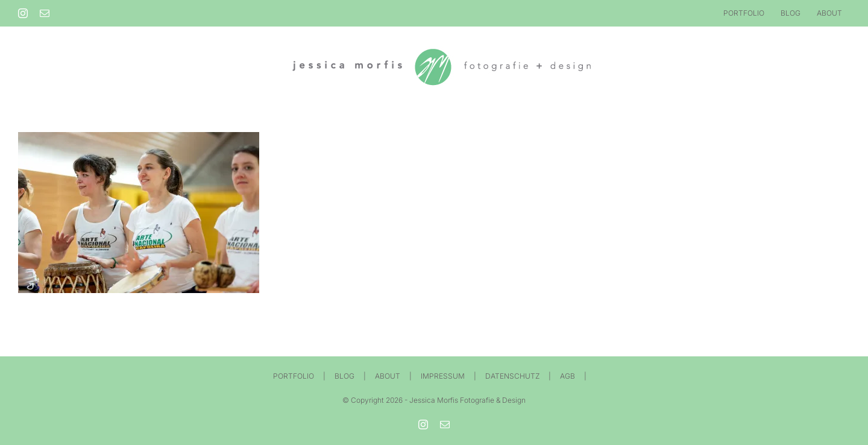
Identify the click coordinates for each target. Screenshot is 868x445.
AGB (568, 376)
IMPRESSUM (443, 376)
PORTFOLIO (294, 376)
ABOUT (388, 376)
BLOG (344, 376)
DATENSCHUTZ (512, 376)
